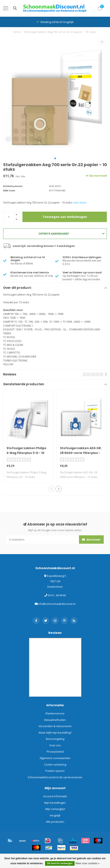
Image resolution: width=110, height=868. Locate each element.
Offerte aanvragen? (72, 234)
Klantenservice (55, 713)
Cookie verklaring (55, 764)
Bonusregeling (55, 739)
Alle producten (55, 822)
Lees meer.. (80, 202)
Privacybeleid (55, 752)
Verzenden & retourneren (55, 726)
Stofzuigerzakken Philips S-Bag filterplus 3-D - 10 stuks (26, 453)
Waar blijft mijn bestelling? (55, 733)
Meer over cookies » (88, 863)
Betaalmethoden (55, 720)
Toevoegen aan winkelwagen (65, 217)
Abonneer (91, 539)
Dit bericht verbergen (60, 863)
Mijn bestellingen (55, 803)
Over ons (55, 745)
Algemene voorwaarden (55, 758)
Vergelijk (55, 815)
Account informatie (55, 796)
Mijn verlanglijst (55, 809)
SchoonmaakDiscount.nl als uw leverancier (55, 777)
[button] (55, 158)
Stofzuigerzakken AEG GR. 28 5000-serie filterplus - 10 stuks (81, 453)
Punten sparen (55, 771)
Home (17, 32)
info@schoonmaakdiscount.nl (56, 604)
